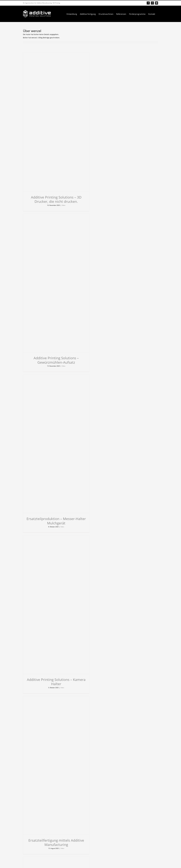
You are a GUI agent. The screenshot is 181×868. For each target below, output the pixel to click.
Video (64, 205)
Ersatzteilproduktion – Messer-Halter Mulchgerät (56, 521)
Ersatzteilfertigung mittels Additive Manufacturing (56, 842)
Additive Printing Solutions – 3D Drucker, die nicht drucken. (56, 199)
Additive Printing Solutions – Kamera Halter (56, 682)
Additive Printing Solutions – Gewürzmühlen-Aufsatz (56, 360)
